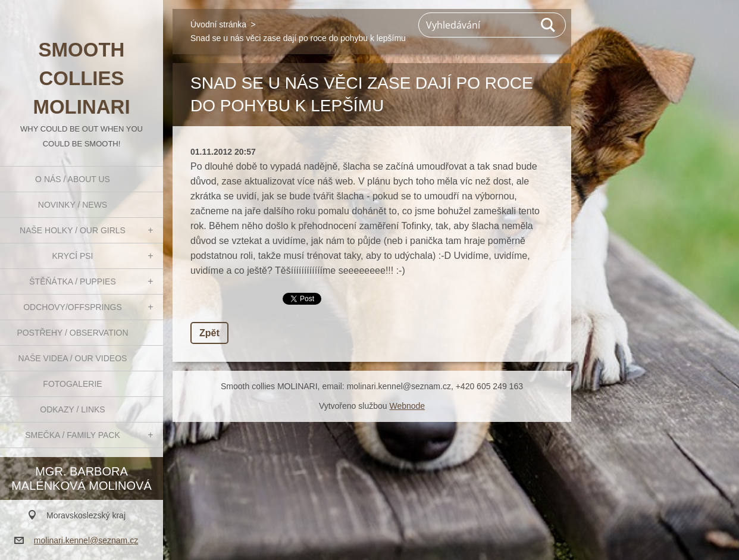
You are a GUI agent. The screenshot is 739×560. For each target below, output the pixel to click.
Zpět (209, 333)
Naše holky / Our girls (73, 230)
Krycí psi (73, 256)
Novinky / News (73, 205)
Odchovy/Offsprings (73, 307)
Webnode (407, 406)
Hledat (549, 25)
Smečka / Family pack (73, 435)
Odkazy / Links (72, 409)
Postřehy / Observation (72, 333)
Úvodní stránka (218, 24)
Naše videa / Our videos (73, 358)
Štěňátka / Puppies (73, 281)
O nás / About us (73, 179)
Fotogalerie (72, 384)
